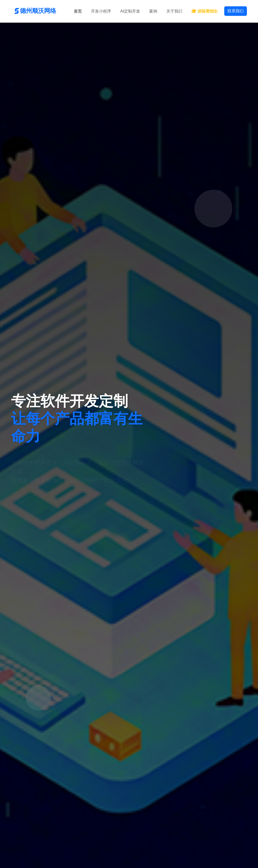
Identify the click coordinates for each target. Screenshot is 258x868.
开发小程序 (101, 11)
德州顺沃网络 (34, 11)
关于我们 (174, 11)
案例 (153, 11)
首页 (78, 11)
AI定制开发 (130, 11)
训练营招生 (205, 11)
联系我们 (236, 11)
